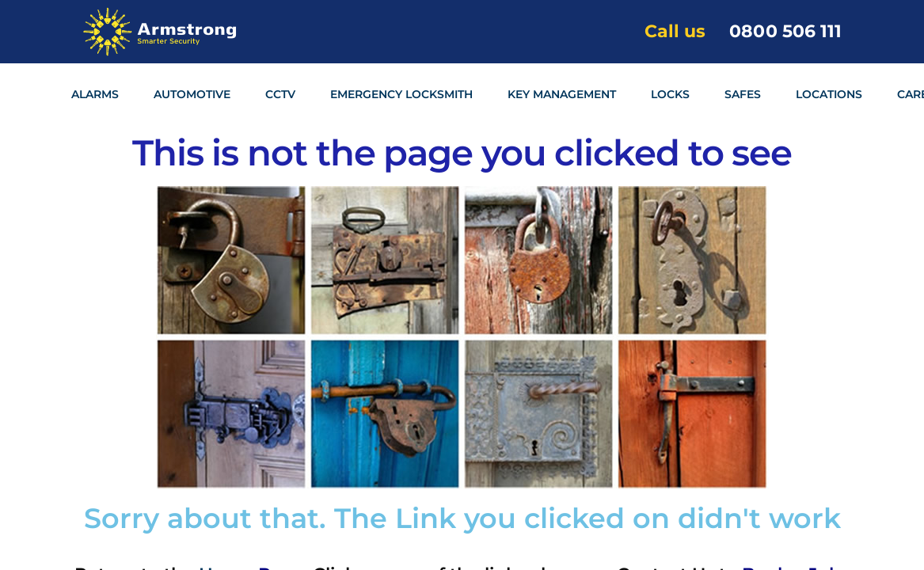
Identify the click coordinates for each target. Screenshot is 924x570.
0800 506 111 (785, 31)
